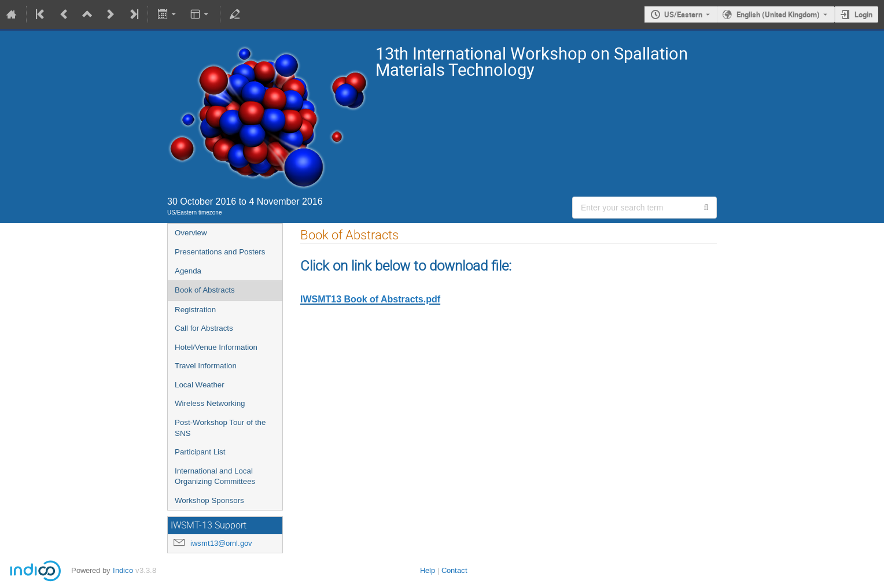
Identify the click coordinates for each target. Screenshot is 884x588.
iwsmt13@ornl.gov (221, 543)
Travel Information (206, 366)
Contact (454, 570)
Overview (191, 233)
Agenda (188, 271)
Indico (123, 570)
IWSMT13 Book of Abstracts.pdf (370, 299)
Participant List (200, 452)
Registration (195, 310)
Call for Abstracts (204, 328)
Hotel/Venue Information (216, 347)
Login (863, 14)
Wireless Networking (210, 403)
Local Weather (200, 385)
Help (428, 570)
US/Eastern (683, 14)
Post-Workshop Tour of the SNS (220, 428)
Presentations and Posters (220, 252)
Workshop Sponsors (209, 500)
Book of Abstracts (205, 290)
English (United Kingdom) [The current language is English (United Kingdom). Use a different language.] (778, 14)
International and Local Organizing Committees (215, 476)
